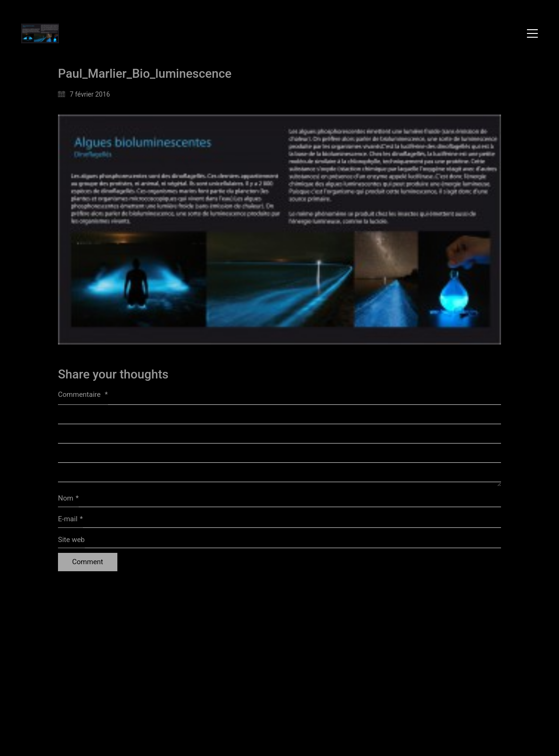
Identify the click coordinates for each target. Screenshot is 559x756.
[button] (532, 33)
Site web (71, 540)
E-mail (70, 519)
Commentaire (83, 394)
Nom (68, 499)
